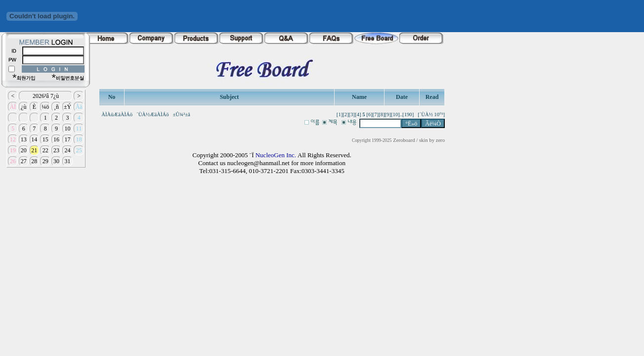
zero (440, 140)
